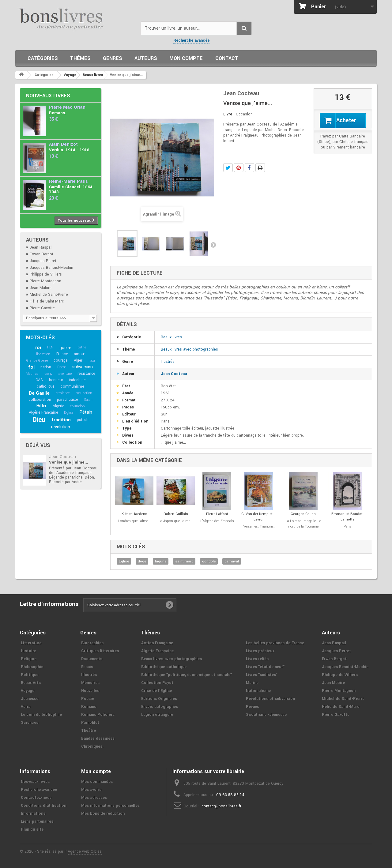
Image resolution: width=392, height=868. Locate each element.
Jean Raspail (41, 247)
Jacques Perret (43, 261)
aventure (65, 374)
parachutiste (68, 400)
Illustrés (168, 362)
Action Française (157, 643)
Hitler (41, 406)
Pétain (86, 412)
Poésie (88, 699)
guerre (65, 348)
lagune (161, 561)
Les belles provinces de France (275, 643)
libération (43, 354)
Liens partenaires (37, 821)
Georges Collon (303, 514)
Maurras (32, 374)
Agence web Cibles (85, 851)
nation (46, 367)
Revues (253, 707)
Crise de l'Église (156, 691)
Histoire (28, 651)
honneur (56, 380)
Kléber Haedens (134, 514)
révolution (61, 427)
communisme (72, 386)
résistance (86, 374)
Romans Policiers (98, 715)
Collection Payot (157, 683)
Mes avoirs (91, 790)
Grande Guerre (37, 361)
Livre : (229, 114)
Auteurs (146, 58)
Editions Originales (159, 699)
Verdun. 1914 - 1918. (70, 150)
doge (142, 561)
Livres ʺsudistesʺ (262, 675)
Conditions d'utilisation (43, 806)
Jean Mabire (41, 288)
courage (61, 360)
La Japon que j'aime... (176, 521)
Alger (78, 360)
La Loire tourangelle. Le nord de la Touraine (303, 524)
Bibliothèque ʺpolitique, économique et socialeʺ (187, 675)
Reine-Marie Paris (68, 181)
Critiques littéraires (100, 651)
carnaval (232, 561)
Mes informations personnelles (110, 806)
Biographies (92, 643)
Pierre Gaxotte (42, 308)
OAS (39, 380)
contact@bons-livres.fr (221, 806)
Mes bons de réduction (103, 814)
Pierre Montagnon (45, 281)
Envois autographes (160, 707)
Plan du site (32, 829)
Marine (252, 683)
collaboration (40, 400)
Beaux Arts (31, 683)
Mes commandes (97, 782)
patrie (82, 347)
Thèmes (80, 58)
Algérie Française (43, 412)
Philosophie (32, 667)
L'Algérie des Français (217, 521)
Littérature (31, 643)
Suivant (213, 245)
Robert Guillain (176, 514)
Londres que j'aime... (134, 521)
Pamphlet (90, 723)
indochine (77, 380)
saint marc (184, 561)
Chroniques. (92, 746)
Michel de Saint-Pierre (49, 295)
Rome (62, 367)
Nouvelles (90, 691)
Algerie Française (157, 651)
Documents (92, 659)
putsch (83, 420)
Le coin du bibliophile (41, 715)
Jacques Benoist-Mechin (51, 268)
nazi (92, 361)
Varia (26, 707)
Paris (348, 526)
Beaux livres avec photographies (189, 349)
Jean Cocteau (62, 457)
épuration (77, 406)
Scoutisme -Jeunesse (266, 715)
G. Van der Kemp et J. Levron (259, 517)
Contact (227, 58)
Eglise (69, 413)
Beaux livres (171, 337)
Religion (29, 659)
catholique (46, 386)
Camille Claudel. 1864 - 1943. (72, 189)
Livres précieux (260, 651)
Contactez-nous (36, 798)
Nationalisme (258, 691)
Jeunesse (30, 699)
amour (79, 354)
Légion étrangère (157, 715)
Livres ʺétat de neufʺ (265, 667)
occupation (84, 393)
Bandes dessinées (98, 738)
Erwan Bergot (41, 254)
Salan (88, 400)
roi (38, 348)
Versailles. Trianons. (259, 526)
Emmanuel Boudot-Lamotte (347, 517)
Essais (87, 667)
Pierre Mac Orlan (67, 107)
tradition (61, 420)
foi (31, 367)
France (62, 354)
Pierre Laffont (217, 514)
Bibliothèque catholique (164, 667)
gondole (209, 561)
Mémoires (90, 683)
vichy (48, 374)
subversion (83, 367)
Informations (33, 814)
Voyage (28, 691)
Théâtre (89, 731)
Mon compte (186, 58)
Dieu (39, 420)
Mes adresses (94, 798)
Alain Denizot (63, 144)
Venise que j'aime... (69, 462)
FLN (50, 347)
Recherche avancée (191, 40)
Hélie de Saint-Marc (47, 301)
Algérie (58, 406)
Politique (30, 675)
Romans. (58, 113)
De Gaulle (39, 393)
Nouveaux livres (48, 96)
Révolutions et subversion (270, 699)
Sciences (30, 723)
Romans (89, 707)
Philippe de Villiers (46, 274)
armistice (63, 393)
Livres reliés (257, 659)
